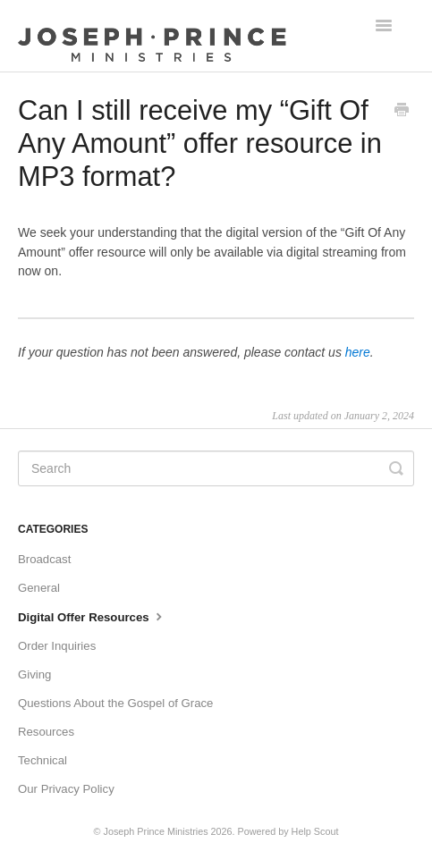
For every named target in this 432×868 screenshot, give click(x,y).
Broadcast (44, 559)
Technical (42, 760)
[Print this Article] (402, 112)
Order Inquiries (57, 646)
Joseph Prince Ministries (156, 831)
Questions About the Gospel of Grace (115, 703)
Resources (46, 732)
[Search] (216, 468)
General (39, 588)
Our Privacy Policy (66, 789)
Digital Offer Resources (92, 616)
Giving (34, 674)
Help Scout (315, 831)
